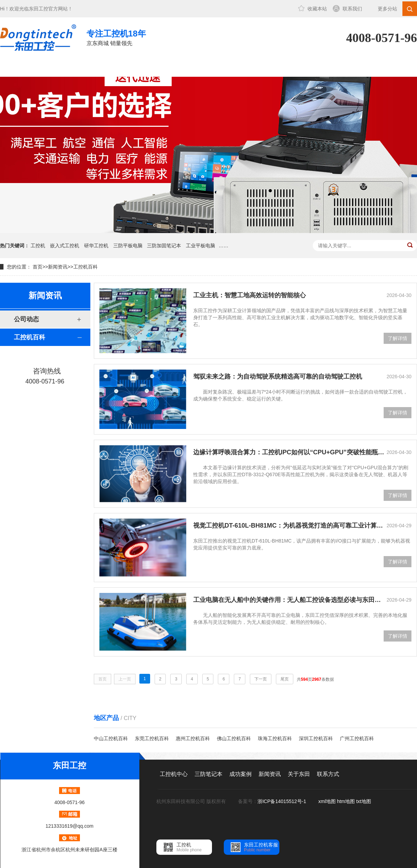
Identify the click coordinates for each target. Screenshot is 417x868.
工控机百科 (85, 267)
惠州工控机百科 (193, 738)
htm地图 (346, 801)
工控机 (38, 246)
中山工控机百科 (111, 738)
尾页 (285, 679)
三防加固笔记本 (164, 246)
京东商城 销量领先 (116, 37)
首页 (38, 267)
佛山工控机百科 (234, 738)
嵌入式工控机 (65, 246)
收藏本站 (317, 9)
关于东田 (256, 67)
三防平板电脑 (128, 246)
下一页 (261, 679)
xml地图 (327, 801)
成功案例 (163, 67)
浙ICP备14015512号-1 (283, 801)
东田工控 (39, 9)
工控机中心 (70, 67)
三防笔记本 (116, 67)
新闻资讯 (210, 67)
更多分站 (387, 9)
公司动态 (26, 319)
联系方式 (303, 67)
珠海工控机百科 (275, 738)
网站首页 (23, 67)
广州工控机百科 (357, 738)
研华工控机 (96, 246)
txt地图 (364, 801)
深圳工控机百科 (316, 738)
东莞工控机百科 (152, 738)
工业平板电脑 (201, 246)
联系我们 (352, 9)
